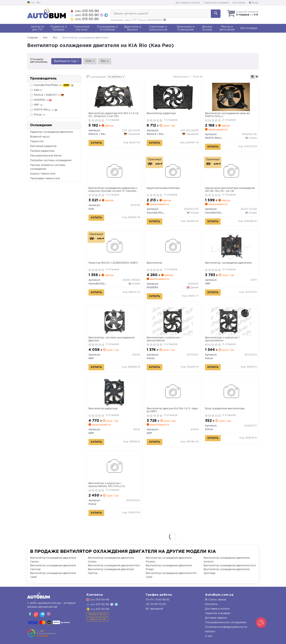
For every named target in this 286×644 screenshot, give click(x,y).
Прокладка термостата (45, 179)
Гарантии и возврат (218, 613)
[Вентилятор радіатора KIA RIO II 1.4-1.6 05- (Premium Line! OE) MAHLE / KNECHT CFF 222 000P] (114, 97)
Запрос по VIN (97, 619)
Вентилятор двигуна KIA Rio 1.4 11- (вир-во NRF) (173, 410)
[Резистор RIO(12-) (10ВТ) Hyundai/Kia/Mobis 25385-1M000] (114, 246)
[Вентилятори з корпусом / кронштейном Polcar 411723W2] (231, 321)
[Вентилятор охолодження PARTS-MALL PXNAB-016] (231, 97)
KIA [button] (90, 61)
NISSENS (41, 100)
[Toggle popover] (261, 623)
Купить (96, 143)
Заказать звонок (97, 614)
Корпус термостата (43, 174)
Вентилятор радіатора (161, 113)
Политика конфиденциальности (226, 627)
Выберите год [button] (66, 61)
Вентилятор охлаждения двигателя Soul (230, 566)
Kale (36, 90)
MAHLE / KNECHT (47, 95)
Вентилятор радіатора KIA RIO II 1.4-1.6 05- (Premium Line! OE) (113, 115)
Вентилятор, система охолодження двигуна (111, 339)
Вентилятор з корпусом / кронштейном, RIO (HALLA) (107, 485)
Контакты (239, 3)
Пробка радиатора (42, 151)
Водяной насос (40, 137)
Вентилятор (154, 263)
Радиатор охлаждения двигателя (51, 132)
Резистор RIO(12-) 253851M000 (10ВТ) (113, 263)
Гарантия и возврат (216, 3)
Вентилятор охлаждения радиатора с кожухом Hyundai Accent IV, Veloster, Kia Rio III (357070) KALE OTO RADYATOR (113, 190)
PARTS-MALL (44, 110)
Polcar (38, 115)
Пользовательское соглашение (226, 622)
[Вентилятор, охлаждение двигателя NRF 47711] (231, 246)
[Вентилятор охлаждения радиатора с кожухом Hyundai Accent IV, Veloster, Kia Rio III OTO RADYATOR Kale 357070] (114, 172)
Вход (253, 3)
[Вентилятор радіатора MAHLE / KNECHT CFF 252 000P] (173, 97)
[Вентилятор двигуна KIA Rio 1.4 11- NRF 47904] (173, 392)
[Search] (216, 14)
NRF (36, 105)
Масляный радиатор (43, 146)
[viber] (30, 614)
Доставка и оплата (188, 3)
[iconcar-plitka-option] (252, 77)
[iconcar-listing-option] (257, 77)
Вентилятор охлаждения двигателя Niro (114, 566)
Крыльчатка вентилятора (163, 188)
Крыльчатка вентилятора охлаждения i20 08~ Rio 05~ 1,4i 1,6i (230, 190)
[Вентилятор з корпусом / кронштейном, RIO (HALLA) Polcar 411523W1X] (114, 467)
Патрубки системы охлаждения (51, 160)
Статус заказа (216, 600)
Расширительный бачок (46, 156)
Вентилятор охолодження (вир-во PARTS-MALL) (227, 115)
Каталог (210, 632)
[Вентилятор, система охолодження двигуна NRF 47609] (114, 321)
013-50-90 (85, 11)
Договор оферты (216, 618)
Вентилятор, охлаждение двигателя (228, 263)
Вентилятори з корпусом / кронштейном (164, 339)
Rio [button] (105, 61)
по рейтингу (116, 77)
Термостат (37, 141)
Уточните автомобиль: (39, 61)
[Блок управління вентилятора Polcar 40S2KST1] (231, 392)
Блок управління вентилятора (225, 409)
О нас (209, 636)
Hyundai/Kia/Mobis (52, 85)
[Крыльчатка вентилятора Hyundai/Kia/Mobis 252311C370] (173, 172)
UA (31, 3)
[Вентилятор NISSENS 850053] (173, 246)
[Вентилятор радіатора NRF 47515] (114, 392)
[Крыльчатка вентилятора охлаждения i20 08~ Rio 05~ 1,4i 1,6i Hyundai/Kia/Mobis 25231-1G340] (231, 172)
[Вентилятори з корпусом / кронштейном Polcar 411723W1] (173, 321)
